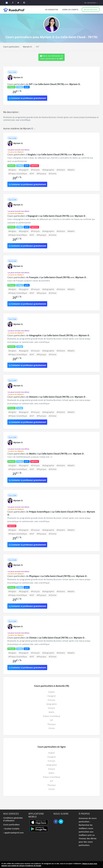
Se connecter (52, 10)
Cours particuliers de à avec (44, 84)
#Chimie (53, 174)
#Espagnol (24, 170)
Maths (51, 712)
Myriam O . (28, 47)
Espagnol (52, 696)
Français (51, 700)
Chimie (52, 728)
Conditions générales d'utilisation (13, 819)
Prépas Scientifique (52, 716)
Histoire (51, 708)
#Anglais (12, 170)
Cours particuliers (11, 47)
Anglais (52, 692)
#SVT (32, 174)
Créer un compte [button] (70, 10)
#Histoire (61, 170)
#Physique (41, 174)
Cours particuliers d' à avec (46, 154)
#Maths (71, 170)
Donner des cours (91, 9)
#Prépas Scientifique (18, 174)
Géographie (51, 704)
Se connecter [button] (91, 3)
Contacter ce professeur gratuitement (27, 98)
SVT (51, 720)
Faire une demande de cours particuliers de (51, 57)
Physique (52, 724)
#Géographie (48, 170)
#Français (35, 170)
